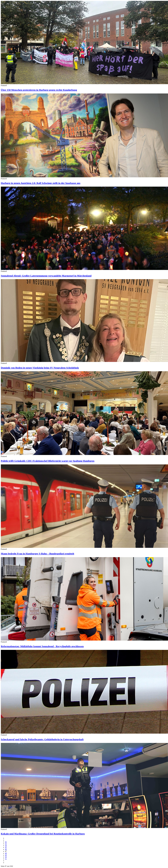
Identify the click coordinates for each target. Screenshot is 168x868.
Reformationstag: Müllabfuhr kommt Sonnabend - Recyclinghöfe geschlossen (42, 646)
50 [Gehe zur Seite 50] (6, 857)
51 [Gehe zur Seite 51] (6, 859)
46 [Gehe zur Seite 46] (6, 849)
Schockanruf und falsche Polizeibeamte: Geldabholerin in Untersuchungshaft (42, 739)
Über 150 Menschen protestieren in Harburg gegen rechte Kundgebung (39, 90)
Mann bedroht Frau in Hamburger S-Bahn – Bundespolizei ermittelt (38, 554)
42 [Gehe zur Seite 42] (6, 842)
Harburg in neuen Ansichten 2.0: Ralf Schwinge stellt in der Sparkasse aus (41, 183)
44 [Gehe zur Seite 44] (6, 846)
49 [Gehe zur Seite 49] (6, 855)
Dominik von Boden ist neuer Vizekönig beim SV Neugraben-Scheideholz (40, 368)
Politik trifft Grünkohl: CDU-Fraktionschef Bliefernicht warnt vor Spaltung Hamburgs (48, 461)
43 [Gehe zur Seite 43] (6, 844)
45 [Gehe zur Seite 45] (6, 848)
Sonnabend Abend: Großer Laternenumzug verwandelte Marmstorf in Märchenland (46, 276)
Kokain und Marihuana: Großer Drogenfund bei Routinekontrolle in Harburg (43, 834)
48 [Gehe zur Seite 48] (6, 853)
